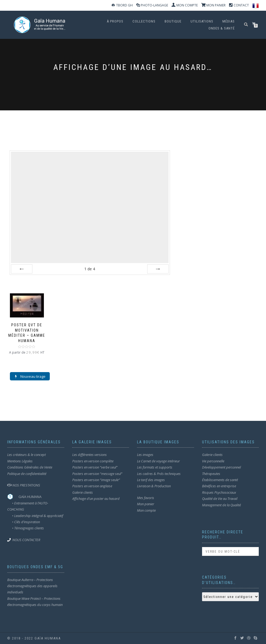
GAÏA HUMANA (30, 497)
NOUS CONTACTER (26, 540)
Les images (145, 455)
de (90, 269)
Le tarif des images (151, 480)
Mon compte (146, 510)
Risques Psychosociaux (219, 492)
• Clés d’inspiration (24, 522)
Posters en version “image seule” (96, 480)
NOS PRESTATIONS (24, 485)
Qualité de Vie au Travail (220, 499)
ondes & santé (222, 28)
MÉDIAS (229, 21)
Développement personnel (221, 467)
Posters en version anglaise (92, 486)
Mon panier (146, 504)
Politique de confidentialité (27, 474)
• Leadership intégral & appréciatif (35, 516)
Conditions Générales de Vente (30, 467)
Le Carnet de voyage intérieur (158, 461)
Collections (144, 21)
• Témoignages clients (28, 528)
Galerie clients (83, 492)
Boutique (173, 21)
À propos (115, 21)
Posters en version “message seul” (97, 474)
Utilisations (202, 21)
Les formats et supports (155, 467)
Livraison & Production (154, 486)
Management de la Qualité (221, 505)
